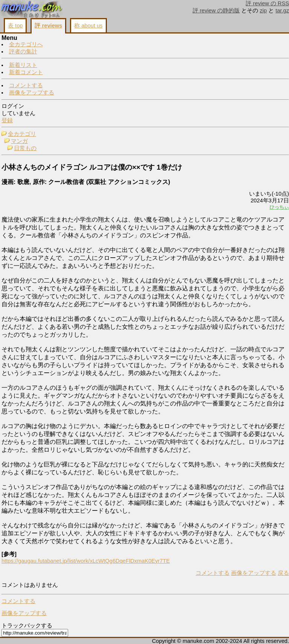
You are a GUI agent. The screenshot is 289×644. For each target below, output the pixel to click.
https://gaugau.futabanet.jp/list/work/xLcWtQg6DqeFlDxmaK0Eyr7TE (86, 561)
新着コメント (26, 72)
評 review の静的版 (216, 11)
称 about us (88, 26)
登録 (7, 120)
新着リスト (23, 65)
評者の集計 (23, 52)
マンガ (19, 141)
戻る (283, 573)
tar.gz (282, 11)
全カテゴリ (22, 134)
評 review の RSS (267, 3)
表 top (15, 26)
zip (263, 11)
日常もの (25, 148)
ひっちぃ (279, 207)
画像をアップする (32, 93)
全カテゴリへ (26, 44)
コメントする (26, 85)
